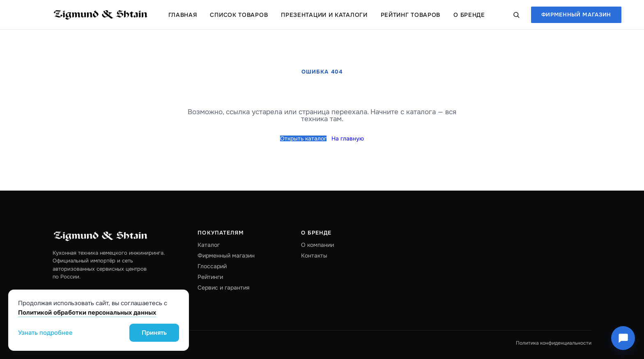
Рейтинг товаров (411, 15)
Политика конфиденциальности (554, 343)
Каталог (209, 245)
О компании (317, 245)
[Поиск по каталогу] (516, 15)
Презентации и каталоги (324, 15)
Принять (154, 333)
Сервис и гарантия (223, 288)
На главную (348, 138)
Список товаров (239, 15)
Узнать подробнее (45, 333)
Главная (183, 15)
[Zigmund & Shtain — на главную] (101, 15)
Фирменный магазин (576, 15)
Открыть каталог (303, 138)
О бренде (469, 15)
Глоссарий (212, 266)
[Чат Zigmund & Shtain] (623, 338)
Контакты (314, 255)
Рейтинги (210, 277)
